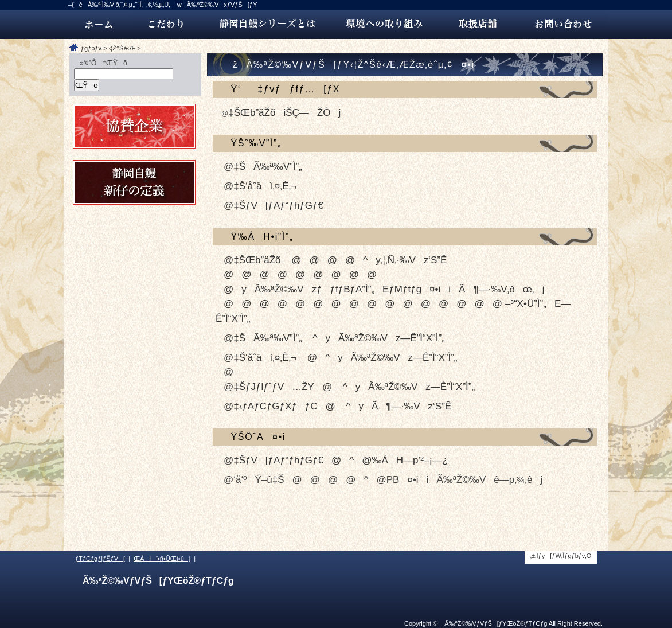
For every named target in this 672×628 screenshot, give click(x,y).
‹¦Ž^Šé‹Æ (122, 48)
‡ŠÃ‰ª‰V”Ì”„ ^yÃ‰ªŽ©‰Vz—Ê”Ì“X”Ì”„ (339, 338)
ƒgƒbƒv (91, 48)
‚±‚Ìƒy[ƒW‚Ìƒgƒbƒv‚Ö (561, 556)
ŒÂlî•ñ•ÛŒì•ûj (162, 559)
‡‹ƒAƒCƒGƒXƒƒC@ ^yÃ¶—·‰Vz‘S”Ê (342, 406)
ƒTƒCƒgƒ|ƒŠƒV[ (100, 559)
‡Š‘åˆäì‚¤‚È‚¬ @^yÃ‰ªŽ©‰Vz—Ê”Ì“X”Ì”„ (345, 358)
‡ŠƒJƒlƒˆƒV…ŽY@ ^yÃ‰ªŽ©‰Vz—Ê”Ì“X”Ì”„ (354, 387)
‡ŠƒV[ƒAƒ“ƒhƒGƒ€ (278, 206)
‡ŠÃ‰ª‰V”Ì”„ (267, 167)
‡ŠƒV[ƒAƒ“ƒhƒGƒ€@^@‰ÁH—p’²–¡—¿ (341, 460)
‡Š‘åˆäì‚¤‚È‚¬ (265, 186)
